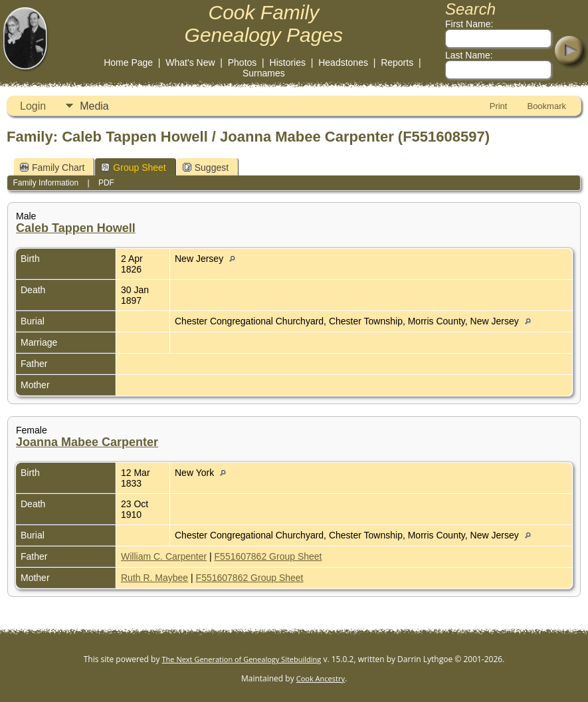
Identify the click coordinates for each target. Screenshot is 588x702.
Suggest (206, 168)
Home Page (128, 62)
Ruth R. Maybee (154, 578)
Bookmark (546, 106)
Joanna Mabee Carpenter (87, 442)
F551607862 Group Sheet (268, 556)
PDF (106, 183)
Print (499, 106)
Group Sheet (133, 168)
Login (33, 106)
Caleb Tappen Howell (76, 228)
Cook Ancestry (321, 678)
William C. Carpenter (164, 556)
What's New (190, 62)
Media (94, 106)
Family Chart (52, 168)
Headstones (343, 62)
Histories (288, 62)
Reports (397, 62)
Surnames (264, 73)
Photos (243, 62)
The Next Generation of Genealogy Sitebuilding (242, 659)
